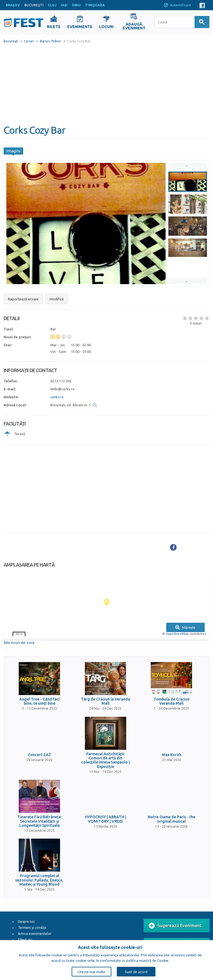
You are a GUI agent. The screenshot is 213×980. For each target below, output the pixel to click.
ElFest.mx (25, 940)
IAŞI (64, 5)
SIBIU (76, 5)
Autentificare (177, 6)
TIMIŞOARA (95, 5)
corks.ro (57, 397)
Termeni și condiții (32, 928)
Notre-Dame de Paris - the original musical (172, 819)
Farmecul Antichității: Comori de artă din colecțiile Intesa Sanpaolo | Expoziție (106, 760)
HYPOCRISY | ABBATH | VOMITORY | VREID (106, 819)
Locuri (29, 41)
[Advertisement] (107, 84)
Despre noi (26, 922)
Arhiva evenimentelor (35, 934)
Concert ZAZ (39, 755)
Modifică (57, 299)
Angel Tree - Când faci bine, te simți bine (40, 701)
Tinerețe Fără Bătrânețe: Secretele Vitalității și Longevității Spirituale (40, 821)
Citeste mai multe (91, 972)
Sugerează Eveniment (175, 926)
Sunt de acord (136, 972)
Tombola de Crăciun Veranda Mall (172, 701)
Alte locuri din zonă (19, 643)
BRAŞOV (13, 5)
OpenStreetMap (177, 634)
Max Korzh (172, 755)
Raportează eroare (23, 299)
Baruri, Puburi (51, 41)
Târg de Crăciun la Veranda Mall (106, 701)
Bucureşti (11, 41)
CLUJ (52, 5)
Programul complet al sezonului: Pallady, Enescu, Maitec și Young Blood (39, 880)
